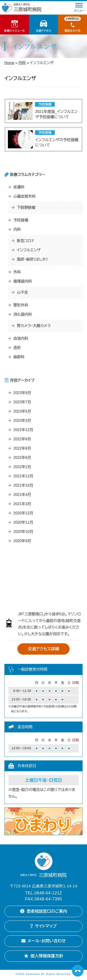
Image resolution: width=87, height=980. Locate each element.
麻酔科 (19, 357)
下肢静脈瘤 (26, 207)
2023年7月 (22, 402)
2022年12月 (23, 430)
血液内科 (21, 338)
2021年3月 (22, 504)
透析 (17, 348)
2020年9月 (22, 541)
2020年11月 (23, 522)
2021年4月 (22, 495)
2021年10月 (23, 485)
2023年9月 (22, 393)
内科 (22, 63)
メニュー (79, 8)
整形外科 (21, 305)
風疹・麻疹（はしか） (32, 259)
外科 (17, 272)
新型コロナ (26, 241)
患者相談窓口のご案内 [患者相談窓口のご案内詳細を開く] (43, 912)
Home (9, 63)
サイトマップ (44, 927)
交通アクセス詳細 (43, 649)
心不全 (23, 292)
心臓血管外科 (25, 196)
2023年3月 (22, 421)
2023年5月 (22, 411)
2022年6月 (22, 458)
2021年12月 (23, 476)
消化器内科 (23, 314)
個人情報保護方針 (43, 957)
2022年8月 (22, 448)
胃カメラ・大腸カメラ (34, 326)
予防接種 (21, 220)
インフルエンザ (29, 250)
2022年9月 (22, 439)
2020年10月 (23, 532)
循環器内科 (23, 281)
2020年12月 (23, 513)
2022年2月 (22, 467)
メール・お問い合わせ (43, 942)
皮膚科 (19, 187)
